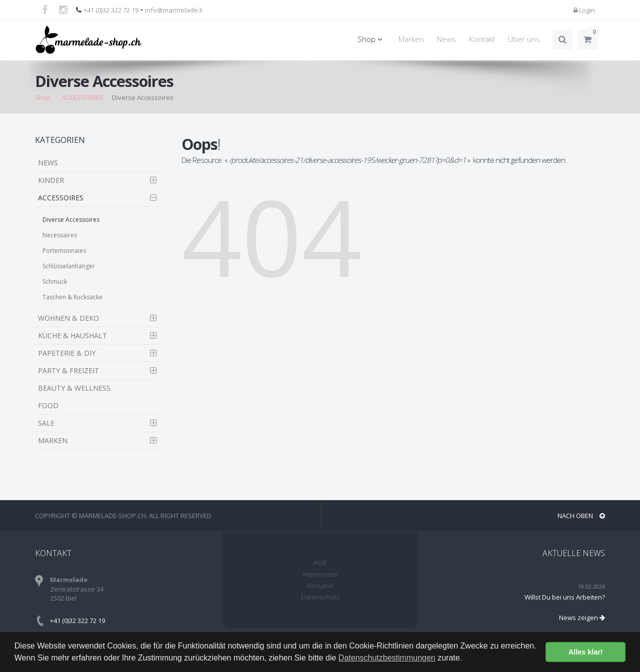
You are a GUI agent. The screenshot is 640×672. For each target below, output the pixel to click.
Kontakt (482, 39)
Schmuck (55, 282)
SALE (46, 423)
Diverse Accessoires (71, 220)
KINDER (51, 180)
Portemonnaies (64, 251)
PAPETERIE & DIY (67, 353)
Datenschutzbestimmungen (387, 658)
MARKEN (53, 440)
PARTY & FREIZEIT (68, 370)
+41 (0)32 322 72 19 (111, 10)
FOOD (48, 405)
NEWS (48, 163)
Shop (371, 39)
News (446, 39)
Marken (411, 39)
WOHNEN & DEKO (68, 318)
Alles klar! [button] (586, 652)
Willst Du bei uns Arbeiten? (565, 597)
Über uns (524, 39)
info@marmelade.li (174, 10)
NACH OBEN (581, 516)
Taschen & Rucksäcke (72, 297)
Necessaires (60, 235)
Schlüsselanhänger (69, 266)
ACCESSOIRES (82, 97)
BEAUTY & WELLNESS (74, 388)
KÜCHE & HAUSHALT (72, 336)
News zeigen (582, 618)
